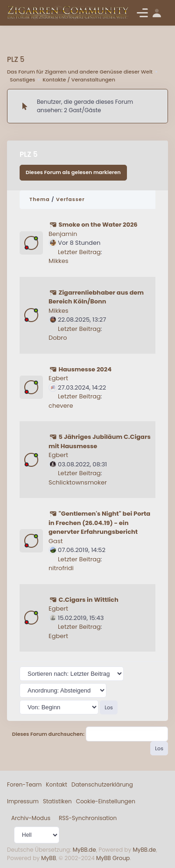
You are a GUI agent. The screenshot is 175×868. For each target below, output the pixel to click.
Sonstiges (22, 80)
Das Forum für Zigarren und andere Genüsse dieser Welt (80, 72)
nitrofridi (61, 568)
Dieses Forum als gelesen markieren (73, 172)
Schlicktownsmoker (78, 482)
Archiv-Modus (31, 818)
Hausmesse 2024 (85, 369)
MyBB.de (84, 850)
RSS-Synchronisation (88, 818)
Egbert (58, 378)
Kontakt (56, 784)
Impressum (23, 801)
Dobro (58, 338)
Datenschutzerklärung (102, 784)
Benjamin (63, 234)
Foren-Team (24, 784)
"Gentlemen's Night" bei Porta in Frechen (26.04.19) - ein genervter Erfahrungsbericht (99, 523)
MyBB (49, 858)
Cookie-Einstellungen (106, 801)
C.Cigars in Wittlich (88, 600)
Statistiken (57, 801)
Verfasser (70, 199)
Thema (40, 199)
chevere (61, 406)
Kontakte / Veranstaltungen (79, 80)
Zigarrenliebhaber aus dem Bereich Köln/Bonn (96, 297)
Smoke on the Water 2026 (98, 225)
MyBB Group (113, 858)
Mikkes (59, 261)
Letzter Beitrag (79, 252)
